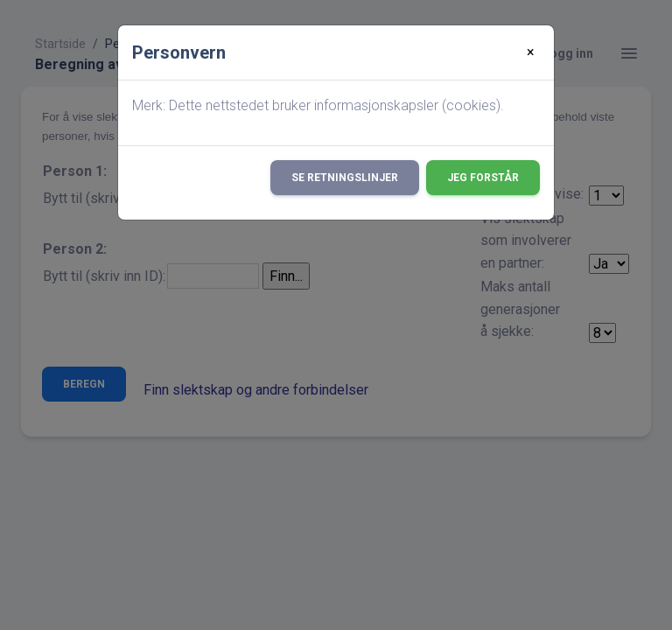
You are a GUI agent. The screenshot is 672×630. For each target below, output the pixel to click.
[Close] (531, 52)
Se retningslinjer (345, 178)
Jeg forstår (483, 178)
